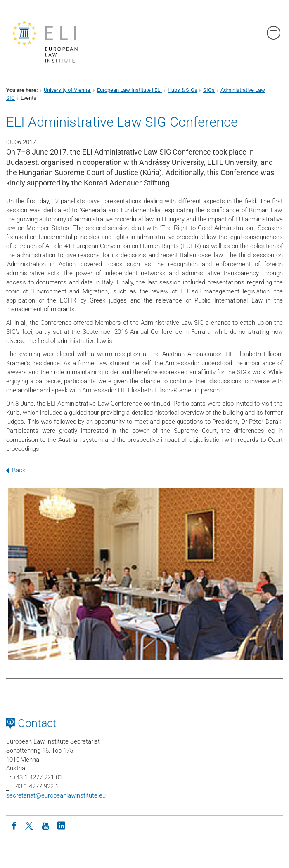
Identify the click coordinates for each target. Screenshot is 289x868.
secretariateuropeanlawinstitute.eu (56, 795)
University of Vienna (68, 90)
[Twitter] (30, 825)
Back (16, 470)
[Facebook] (14, 825)
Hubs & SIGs (182, 90)
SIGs (209, 90)
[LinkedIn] (61, 825)
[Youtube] (45, 825)
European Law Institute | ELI (129, 90)
